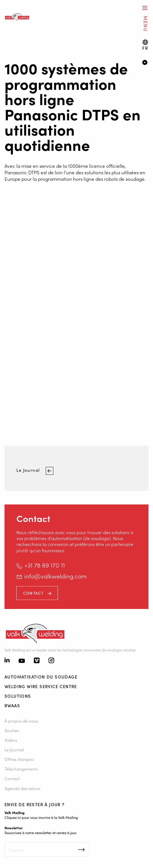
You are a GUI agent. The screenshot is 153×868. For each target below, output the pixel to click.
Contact (34, 593)
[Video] (145, 63)
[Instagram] (51, 661)
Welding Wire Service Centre (41, 686)
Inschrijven (81, 850)
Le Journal (29, 470)
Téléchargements (21, 769)
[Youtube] (22, 661)
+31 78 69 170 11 (45, 565)
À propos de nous (21, 721)
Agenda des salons (22, 788)
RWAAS (12, 705)
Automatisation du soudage (41, 677)
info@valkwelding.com (55, 576)
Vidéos (11, 740)
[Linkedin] (7, 661)
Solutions (18, 696)
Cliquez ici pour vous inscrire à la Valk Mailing (41, 817)
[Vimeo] (37, 661)
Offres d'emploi (19, 759)
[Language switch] (145, 45)
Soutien (12, 730)
